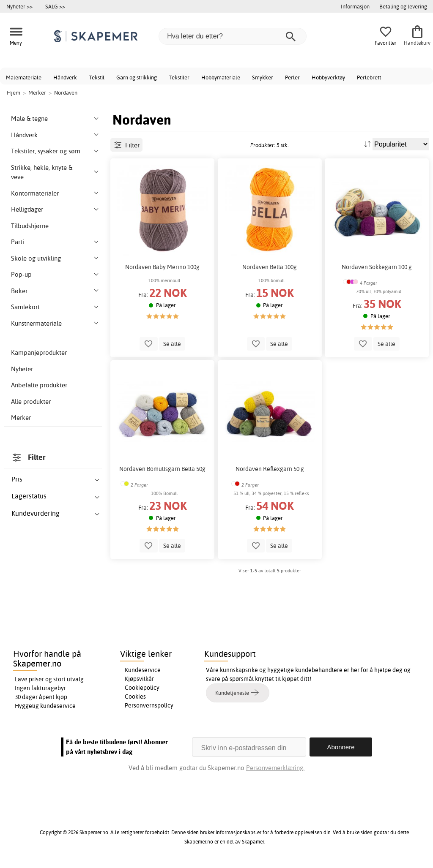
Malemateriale (24, 77)
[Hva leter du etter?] (233, 36)
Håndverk (65, 77)
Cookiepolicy (142, 688)
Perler (292, 77)
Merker (21, 418)
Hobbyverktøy (328, 77)
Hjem (14, 93)
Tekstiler (179, 77)
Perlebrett (369, 77)
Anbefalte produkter (39, 385)
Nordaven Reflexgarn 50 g (270, 469)
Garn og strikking (137, 77)
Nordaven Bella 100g (270, 267)
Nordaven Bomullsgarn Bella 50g (162, 469)
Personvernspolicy (149, 705)
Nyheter (22, 369)
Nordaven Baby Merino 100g (162, 267)
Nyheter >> (19, 6)
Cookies (135, 697)
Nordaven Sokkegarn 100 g (377, 267)
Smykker (263, 77)
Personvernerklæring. (275, 768)
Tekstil (97, 77)
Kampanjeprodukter (39, 352)
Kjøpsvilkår (139, 679)
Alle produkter (31, 401)
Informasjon (355, 6)
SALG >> (55, 6)
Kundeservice (143, 670)
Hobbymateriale (221, 77)
